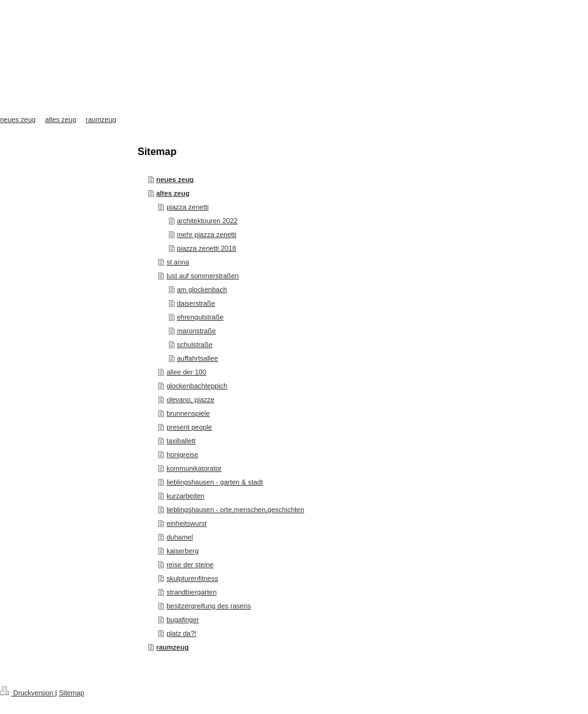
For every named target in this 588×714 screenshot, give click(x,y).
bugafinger (183, 620)
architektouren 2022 (207, 221)
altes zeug (173, 193)
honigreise (182, 455)
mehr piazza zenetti (207, 234)
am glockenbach (202, 289)
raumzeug (173, 647)
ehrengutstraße (200, 317)
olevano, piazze (190, 400)
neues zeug (175, 179)
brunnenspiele (188, 413)
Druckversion (28, 693)
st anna (178, 262)
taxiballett (181, 441)
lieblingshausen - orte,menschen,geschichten (235, 510)
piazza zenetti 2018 (207, 248)
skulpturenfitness (192, 578)
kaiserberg (182, 551)
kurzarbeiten (185, 496)
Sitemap (71, 693)
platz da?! (181, 633)
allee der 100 (186, 372)
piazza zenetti (187, 207)
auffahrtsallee (198, 358)
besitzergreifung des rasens (209, 606)
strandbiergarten (191, 592)
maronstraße (196, 331)
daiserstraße (196, 303)
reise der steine (190, 565)
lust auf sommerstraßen (203, 276)
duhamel (180, 537)
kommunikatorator (194, 468)
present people (189, 427)
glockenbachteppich (197, 386)
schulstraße (195, 344)
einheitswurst (186, 523)
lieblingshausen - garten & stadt (215, 482)
